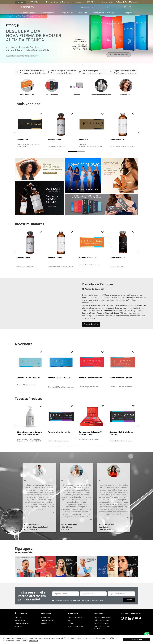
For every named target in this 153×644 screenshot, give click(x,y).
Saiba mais (34, 641)
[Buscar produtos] (110, 7)
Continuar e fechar (137, 639)
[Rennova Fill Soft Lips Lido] (123, 369)
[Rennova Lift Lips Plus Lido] (92, 369)
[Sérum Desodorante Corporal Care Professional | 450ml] (30, 423)
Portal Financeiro (132, 2)
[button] (67, 65)
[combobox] (96, 7)
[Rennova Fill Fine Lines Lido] (30, 369)
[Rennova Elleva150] (123, 249)
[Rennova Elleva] (61, 130)
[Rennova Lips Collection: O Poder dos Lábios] (92, 423)
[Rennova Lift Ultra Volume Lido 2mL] (123, 423)
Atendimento (108, 2)
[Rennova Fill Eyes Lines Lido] (61, 369)
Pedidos (119, 2)
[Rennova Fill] (92, 130)
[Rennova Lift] (30, 130)
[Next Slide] (150, 32)
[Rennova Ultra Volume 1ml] (61, 423)
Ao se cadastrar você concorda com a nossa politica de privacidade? (79, 601)
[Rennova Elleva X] (123, 130)
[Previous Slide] (3, 32)
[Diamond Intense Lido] (92, 249)
